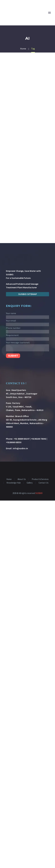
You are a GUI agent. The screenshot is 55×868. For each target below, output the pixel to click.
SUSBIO (39, 493)
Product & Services (40, 479)
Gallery (30, 483)
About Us (22, 479)
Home (9, 479)
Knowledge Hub (14, 483)
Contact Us (44, 483)
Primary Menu (49, 13)
